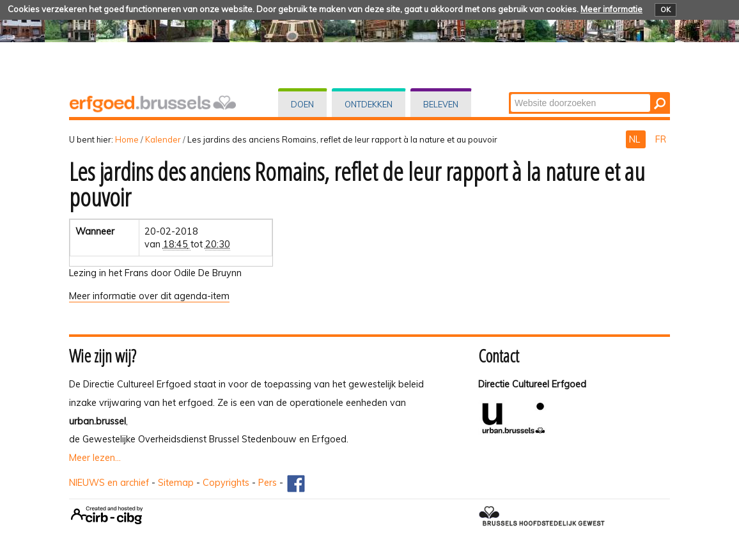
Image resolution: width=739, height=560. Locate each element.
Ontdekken (369, 104)
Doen (302, 104)
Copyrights (226, 483)
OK (665, 10)
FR (661, 139)
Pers (268, 483)
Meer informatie (611, 9)
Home (127, 139)
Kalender (163, 139)
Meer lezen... (95, 458)
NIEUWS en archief (109, 483)
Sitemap (176, 483)
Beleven (441, 104)
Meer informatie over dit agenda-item (149, 296)
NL (636, 139)
